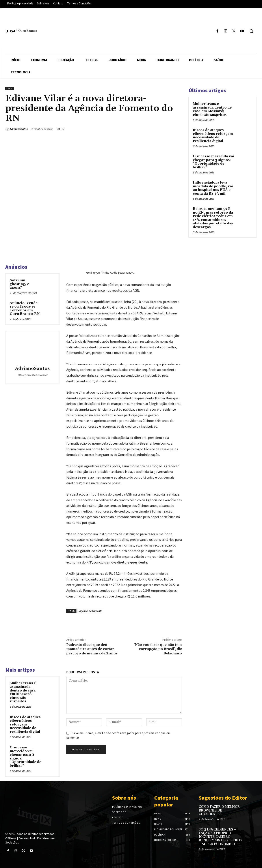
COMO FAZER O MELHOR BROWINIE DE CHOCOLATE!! (219, 810)
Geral (10, 89)
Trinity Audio (109, 273)
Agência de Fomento (91, 611)
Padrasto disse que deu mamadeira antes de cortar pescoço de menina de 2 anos (92, 649)
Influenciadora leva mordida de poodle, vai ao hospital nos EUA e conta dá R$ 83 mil (213, 188)
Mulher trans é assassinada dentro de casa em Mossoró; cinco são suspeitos (23, 692)
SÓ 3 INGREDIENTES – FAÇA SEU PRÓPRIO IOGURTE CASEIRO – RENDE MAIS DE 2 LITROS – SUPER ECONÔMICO (220, 837)
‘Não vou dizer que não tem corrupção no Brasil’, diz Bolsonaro (158, 649)
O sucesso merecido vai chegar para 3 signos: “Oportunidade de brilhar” (25, 757)
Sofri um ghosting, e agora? (19, 284)
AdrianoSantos (19, 129)
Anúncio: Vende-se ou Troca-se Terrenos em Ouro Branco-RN (25, 309)
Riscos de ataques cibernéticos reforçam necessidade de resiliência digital (25, 724)
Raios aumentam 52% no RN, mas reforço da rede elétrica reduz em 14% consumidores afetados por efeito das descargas (213, 218)
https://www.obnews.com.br (33, 375)
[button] (251, 31)
